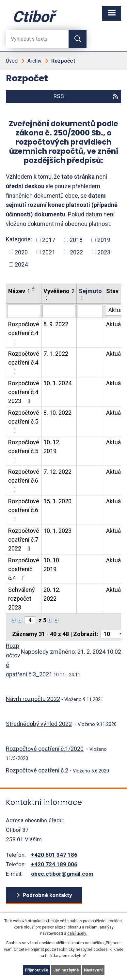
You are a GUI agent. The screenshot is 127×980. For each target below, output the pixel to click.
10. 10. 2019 (52, 565)
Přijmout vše (37, 970)
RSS (86, 96)
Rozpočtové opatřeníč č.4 (24, 569)
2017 (49, 240)
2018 (76, 240)
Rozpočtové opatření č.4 (24, 333)
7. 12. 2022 (57, 472)
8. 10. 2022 (57, 413)
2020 (21, 252)
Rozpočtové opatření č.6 (24, 480)
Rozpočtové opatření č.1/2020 (45, 749)
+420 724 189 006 (54, 864)
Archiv (34, 61)
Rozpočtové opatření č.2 (37, 770)
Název (19, 291)
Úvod (12, 61)
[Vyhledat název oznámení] (24, 311)
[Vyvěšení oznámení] (59, 311)
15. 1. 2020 (57, 501)
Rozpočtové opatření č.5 (24, 421)
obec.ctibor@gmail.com (62, 874)
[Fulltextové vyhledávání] (32, 39)
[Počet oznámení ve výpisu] (112, 634)
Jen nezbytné (66, 970)
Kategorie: (19, 239)
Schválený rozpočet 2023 (22, 599)
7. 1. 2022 (56, 354)
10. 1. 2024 (57, 383)
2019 (104, 240)
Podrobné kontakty (47, 895)
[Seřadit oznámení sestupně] (34, 290)
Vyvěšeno (59, 291)
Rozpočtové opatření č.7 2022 (24, 540)
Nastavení (93, 970)
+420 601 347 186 (54, 855)
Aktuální (116, 324)
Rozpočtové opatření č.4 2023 (24, 392)
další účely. (77, 933)
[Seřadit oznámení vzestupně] (34, 288)
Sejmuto (90, 291)
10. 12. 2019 (52, 447)
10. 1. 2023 (57, 531)
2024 (21, 264)
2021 (49, 252)
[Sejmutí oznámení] (90, 311)
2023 (104, 252)
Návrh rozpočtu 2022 (33, 699)
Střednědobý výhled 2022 (39, 724)
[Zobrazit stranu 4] (30, 620)
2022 (76, 252)
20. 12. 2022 (52, 594)
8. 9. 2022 (56, 324)
